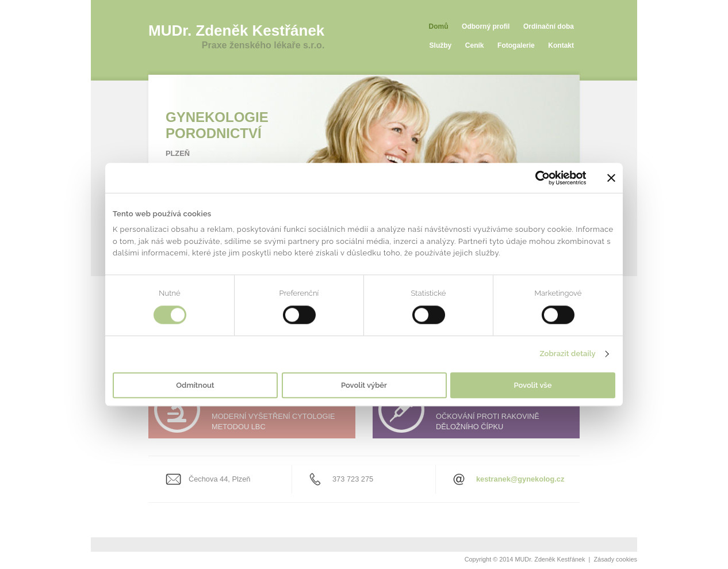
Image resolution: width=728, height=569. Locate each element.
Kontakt (561, 45)
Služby (441, 45)
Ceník (475, 45)
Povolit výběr (364, 385)
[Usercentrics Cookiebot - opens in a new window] (536, 178)
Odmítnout (195, 385)
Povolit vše (533, 385)
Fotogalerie (516, 45)
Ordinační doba (549, 26)
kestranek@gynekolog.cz (520, 479)
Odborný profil (486, 26)
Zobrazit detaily (567, 354)
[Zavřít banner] (611, 178)
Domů (439, 26)
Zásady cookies (615, 559)
